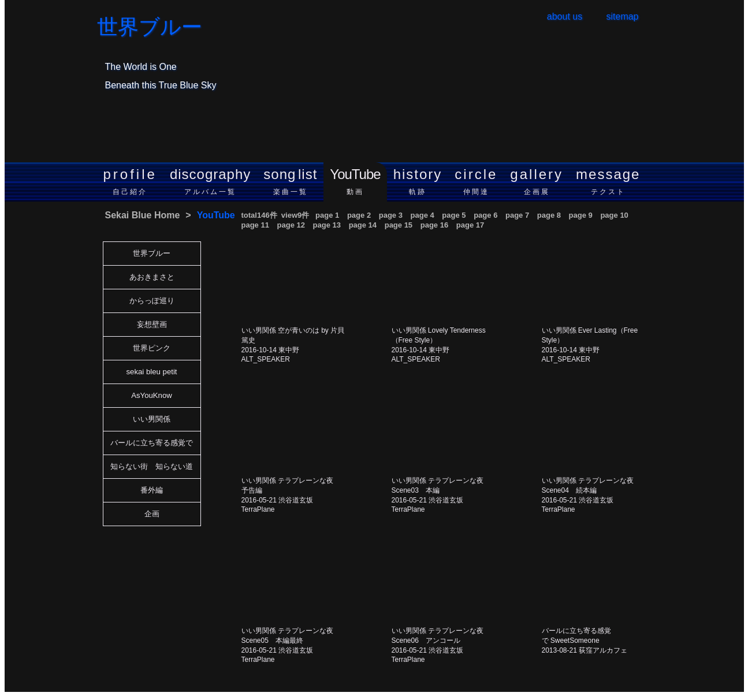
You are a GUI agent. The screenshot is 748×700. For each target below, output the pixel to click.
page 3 (391, 215)
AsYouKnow (152, 395)
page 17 (470, 225)
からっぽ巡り (152, 301)
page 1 (327, 215)
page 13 (327, 225)
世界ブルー (150, 27)
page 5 (454, 215)
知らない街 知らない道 (152, 466)
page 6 (485, 215)
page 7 (517, 215)
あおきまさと (152, 277)
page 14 (363, 225)
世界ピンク (152, 348)
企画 (152, 514)
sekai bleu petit (152, 372)
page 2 (359, 215)
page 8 (549, 215)
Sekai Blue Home (143, 215)
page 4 (423, 215)
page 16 (434, 225)
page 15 (399, 225)
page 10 (614, 215)
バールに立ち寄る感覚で (152, 443)
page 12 (291, 225)
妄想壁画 (152, 324)
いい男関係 (152, 419)
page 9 (581, 215)
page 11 (255, 225)
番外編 (152, 490)
